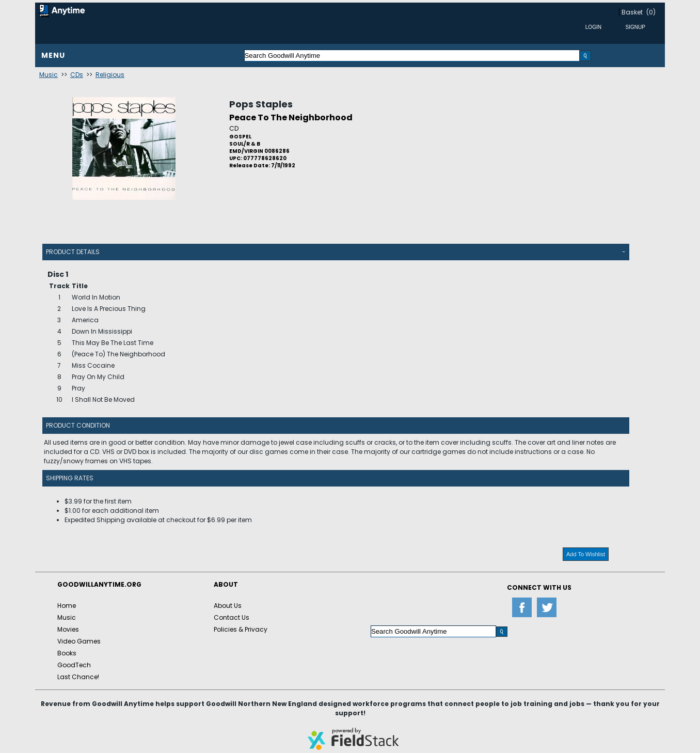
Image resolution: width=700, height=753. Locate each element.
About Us (228, 606)
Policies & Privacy (241, 629)
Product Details (73, 252)
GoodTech (74, 665)
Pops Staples (261, 104)
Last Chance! (78, 677)
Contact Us (232, 617)
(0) (651, 12)
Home (67, 606)
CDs (77, 75)
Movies (68, 629)
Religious (110, 75)
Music (49, 75)
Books (67, 653)
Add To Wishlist (586, 554)
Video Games (79, 641)
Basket (632, 12)
